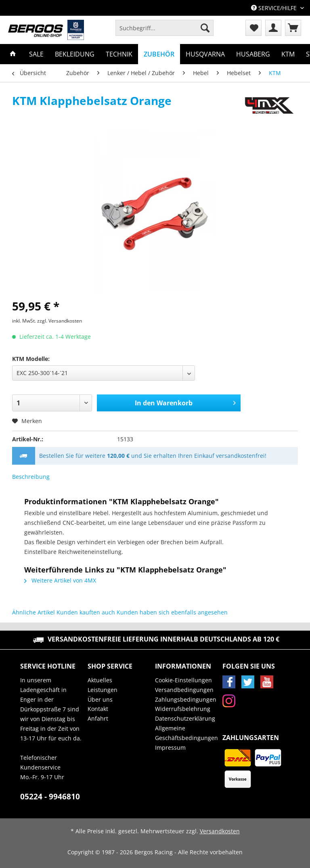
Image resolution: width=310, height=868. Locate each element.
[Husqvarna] (205, 54)
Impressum (170, 747)
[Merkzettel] (253, 28)
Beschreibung (31, 477)
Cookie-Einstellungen (183, 680)
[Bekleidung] (75, 54)
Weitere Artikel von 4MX (60, 580)
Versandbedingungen (184, 690)
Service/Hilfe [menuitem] (275, 8)
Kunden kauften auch (86, 612)
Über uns (100, 699)
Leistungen (103, 690)
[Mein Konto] (273, 28)
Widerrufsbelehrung (183, 709)
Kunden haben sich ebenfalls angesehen (172, 612)
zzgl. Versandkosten (60, 321)
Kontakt (98, 709)
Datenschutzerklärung (185, 718)
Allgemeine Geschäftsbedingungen (186, 733)
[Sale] (36, 54)
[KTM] (288, 54)
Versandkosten (220, 831)
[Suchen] (205, 28)
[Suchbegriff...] (164, 28)
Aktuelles (100, 680)
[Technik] (119, 54)
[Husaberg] (253, 54)
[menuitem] (164, 32)
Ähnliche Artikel (34, 612)
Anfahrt (98, 718)
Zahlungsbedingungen (186, 699)
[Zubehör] (159, 54)
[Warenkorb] (293, 28)
